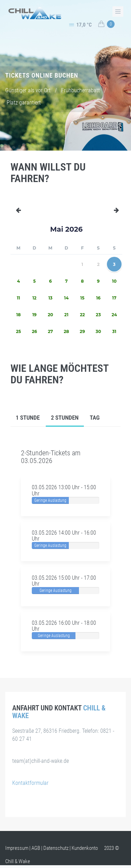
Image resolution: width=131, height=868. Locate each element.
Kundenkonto (85, 848)
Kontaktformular (30, 783)
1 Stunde (28, 418)
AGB (36, 848)
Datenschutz (56, 848)
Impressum (17, 848)
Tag (95, 418)
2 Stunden (65, 418)
